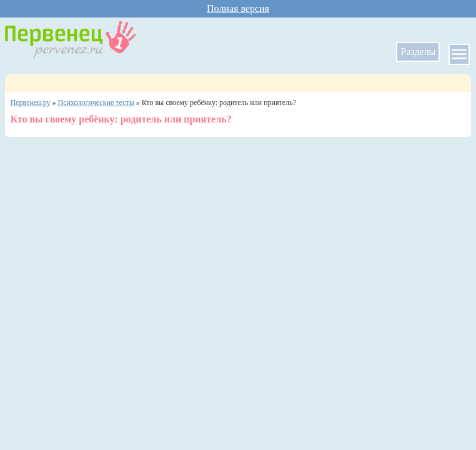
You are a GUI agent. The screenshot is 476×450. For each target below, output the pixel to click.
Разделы (418, 52)
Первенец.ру (31, 102)
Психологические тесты (96, 102)
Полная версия (238, 8)
